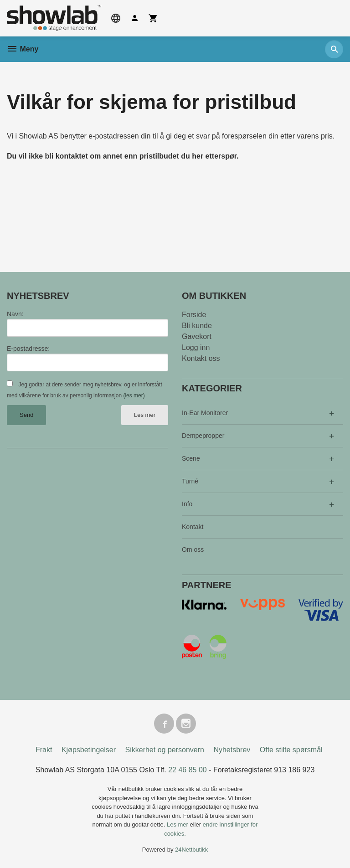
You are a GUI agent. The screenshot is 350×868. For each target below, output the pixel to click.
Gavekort (197, 336)
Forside (194, 315)
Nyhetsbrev (232, 750)
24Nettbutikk (191, 850)
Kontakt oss (201, 358)
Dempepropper (203, 436)
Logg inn (196, 347)
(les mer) (134, 395)
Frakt (44, 750)
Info (187, 504)
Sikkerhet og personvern (165, 750)
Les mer (145, 415)
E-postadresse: (28, 349)
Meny (23, 49)
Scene (191, 458)
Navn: (15, 314)
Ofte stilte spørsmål (291, 750)
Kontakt (193, 527)
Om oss (193, 550)
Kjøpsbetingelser (89, 750)
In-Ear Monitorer (205, 413)
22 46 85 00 (188, 770)
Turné (190, 481)
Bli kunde (197, 326)
